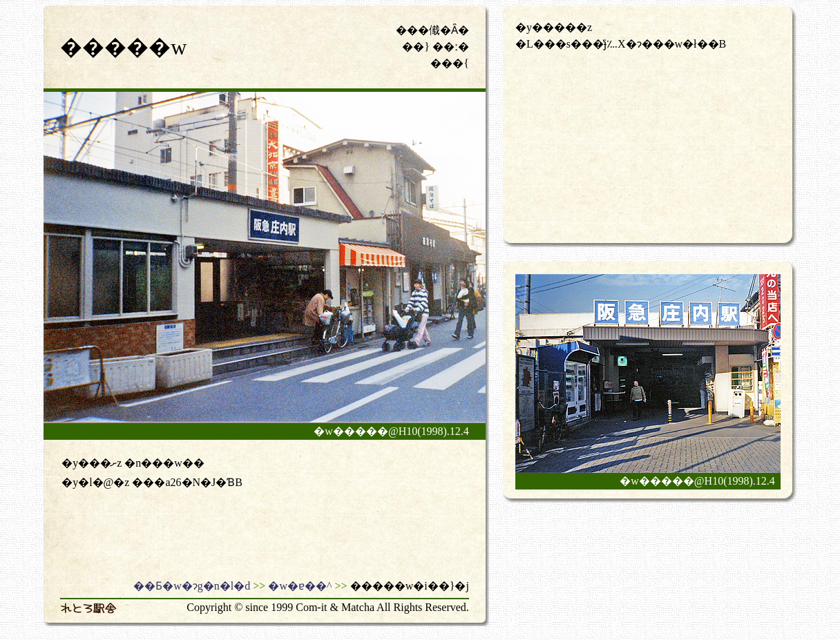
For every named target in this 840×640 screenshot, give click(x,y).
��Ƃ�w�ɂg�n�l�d (192, 586)
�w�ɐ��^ (300, 586)
